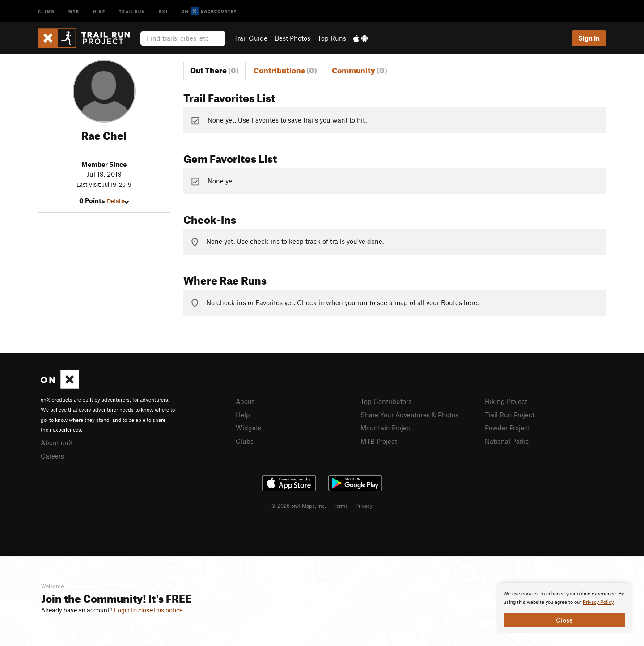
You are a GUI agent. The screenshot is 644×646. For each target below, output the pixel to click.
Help (243, 415)
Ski (163, 11)
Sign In (589, 38)
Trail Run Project (510, 415)
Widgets (248, 428)
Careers (52, 456)
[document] (564, 608)
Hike (99, 11)
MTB (74, 11)
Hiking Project (506, 401)
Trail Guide (251, 38)
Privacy (364, 506)
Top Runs (332, 38)
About (245, 401)
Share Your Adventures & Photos (409, 415)
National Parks (507, 441)
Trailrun (132, 11)
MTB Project (379, 441)
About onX (57, 442)
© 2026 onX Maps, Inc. (299, 506)
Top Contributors (386, 401)
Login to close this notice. (149, 610)
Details (118, 201)
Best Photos (292, 38)
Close (564, 620)
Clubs (245, 441)
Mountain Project (386, 428)
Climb (47, 11)
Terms (341, 506)
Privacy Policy (598, 602)
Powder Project (507, 428)
